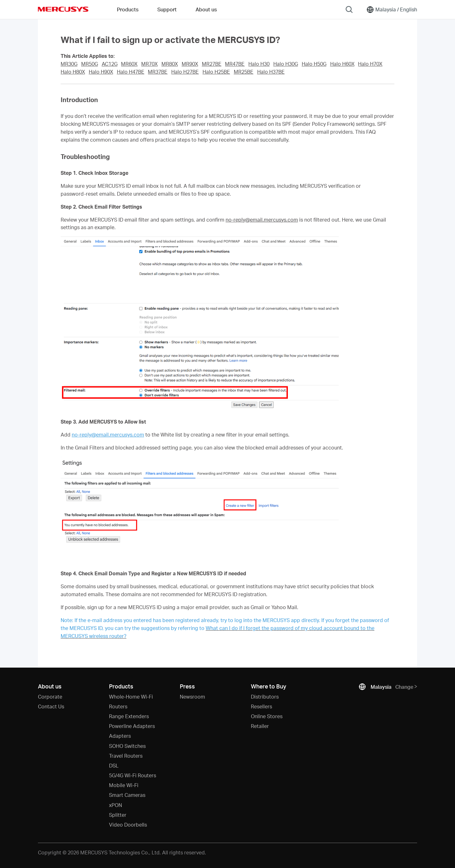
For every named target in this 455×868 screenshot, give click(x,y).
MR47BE (235, 64)
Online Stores (267, 716)
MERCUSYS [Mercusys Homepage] (63, 9)
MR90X (190, 64)
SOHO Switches (127, 746)
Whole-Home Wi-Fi (131, 697)
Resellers (261, 706)
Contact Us (51, 706)
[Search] (349, 9)
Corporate (50, 697)
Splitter (118, 815)
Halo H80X (73, 72)
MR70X (149, 64)
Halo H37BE (271, 72)
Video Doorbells (128, 825)
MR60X (129, 64)
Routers (118, 706)
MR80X (170, 64)
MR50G (90, 64)
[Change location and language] (392, 9)
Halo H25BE (216, 72)
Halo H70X (370, 64)
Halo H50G (314, 64)
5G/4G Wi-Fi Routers (133, 775)
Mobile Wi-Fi (124, 785)
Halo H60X (342, 64)
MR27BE (212, 64)
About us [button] (206, 9)
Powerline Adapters (132, 726)
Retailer (260, 726)
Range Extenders (129, 716)
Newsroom (192, 697)
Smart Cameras (127, 795)
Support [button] (167, 9)
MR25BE (244, 72)
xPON (115, 805)
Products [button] (128, 9)
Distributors (265, 697)
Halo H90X (101, 72)
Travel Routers (126, 756)
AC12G (110, 64)
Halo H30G (286, 64)
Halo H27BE (185, 72)
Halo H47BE (131, 72)
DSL (114, 765)
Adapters (120, 736)
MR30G (69, 64)
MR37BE (158, 72)
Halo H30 (259, 64)
